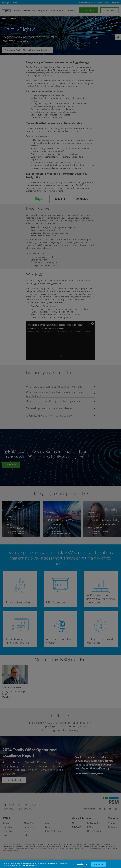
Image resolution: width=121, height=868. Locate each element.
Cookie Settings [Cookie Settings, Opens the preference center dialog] (82, 864)
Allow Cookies (98, 864)
